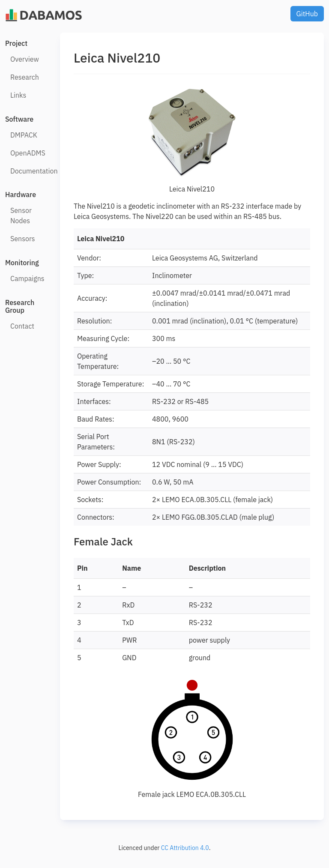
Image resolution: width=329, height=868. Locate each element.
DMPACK (24, 135)
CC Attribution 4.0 (185, 848)
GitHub (307, 14)
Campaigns (27, 278)
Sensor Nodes (21, 216)
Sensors (23, 239)
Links (18, 95)
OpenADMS (28, 153)
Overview (25, 59)
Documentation (30, 171)
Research (25, 77)
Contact (22, 326)
